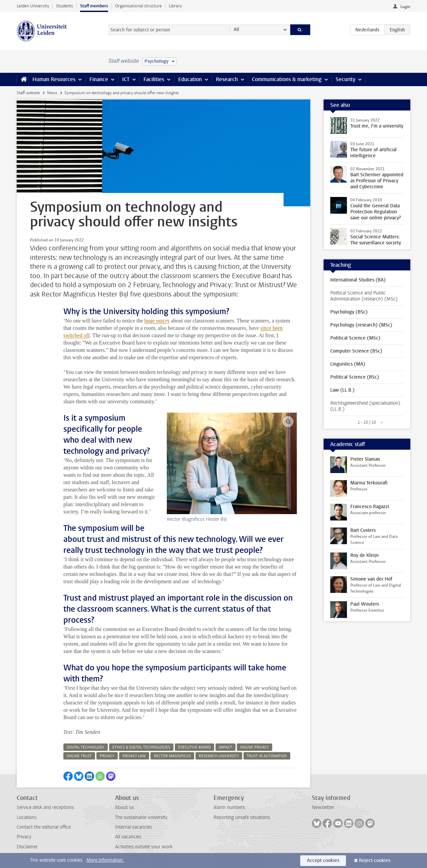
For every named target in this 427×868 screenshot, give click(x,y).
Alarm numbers (229, 807)
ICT (126, 79)
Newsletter (323, 807)
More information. (105, 860)
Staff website (28, 93)
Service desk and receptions (45, 807)
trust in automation (267, 756)
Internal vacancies (133, 827)
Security (345, 79)
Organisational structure (138, 6)
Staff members (94, 6)
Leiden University (33, 6)
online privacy (255, 747)
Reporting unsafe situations (242, 817)
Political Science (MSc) (355, 338)
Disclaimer (27, 847)
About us (124, 807)
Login (405, 7)
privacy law (134, 756)
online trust (79, 756)
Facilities (154, 79)
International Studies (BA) (358, 280)
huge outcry (157, 321)
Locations (27, 817)
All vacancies (128, 837)
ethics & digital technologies (141, 747)
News (52, 93)
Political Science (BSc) (355, 377)
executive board (194, 747)
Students (65, 6)
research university (219, 756)
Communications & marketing (287, 79)
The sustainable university (141, 817)
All (236, 30)
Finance (99, 79)
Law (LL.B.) (342, 390)
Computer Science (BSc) (356, 351)
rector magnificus (172, 756)
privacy (107, 756)
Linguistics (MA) (348, 364)
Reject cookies (375, 860)
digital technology (86, 747)
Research (227, 79)
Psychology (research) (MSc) (361, 325)
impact (226, 747)
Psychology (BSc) (349, 312)
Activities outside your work (144, 847)
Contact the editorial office (44, 827)
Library (175, 6)
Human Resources (54, 79)
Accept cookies (323, 860)
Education (190, 79)
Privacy (24, 837)
